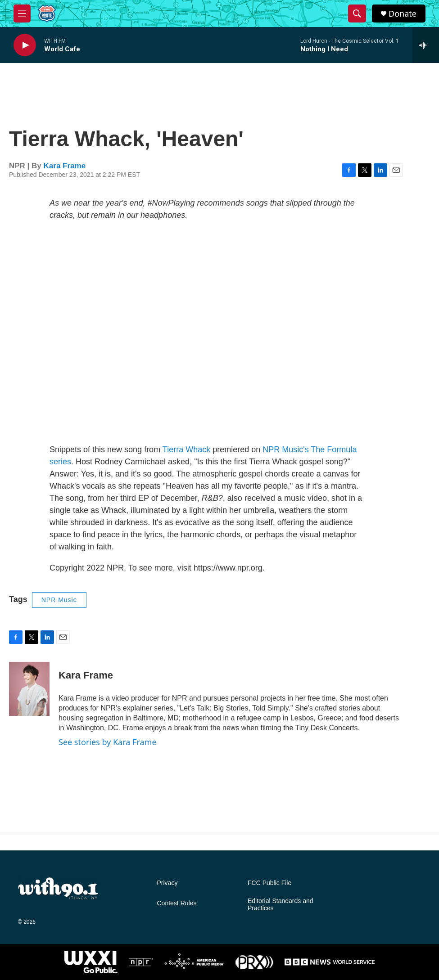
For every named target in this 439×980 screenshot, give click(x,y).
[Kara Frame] (29, 689)
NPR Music (59, 600)
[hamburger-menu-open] (22, 13)
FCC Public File (269, 883)
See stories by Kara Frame (108, 742)
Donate (403, 14)
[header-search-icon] (357, 13)
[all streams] (426, 45)
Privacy (167, 883)
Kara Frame (65, 166)
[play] (25, 45)
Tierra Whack (186, 450)
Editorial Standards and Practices (281, 905)
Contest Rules (177, 903)
